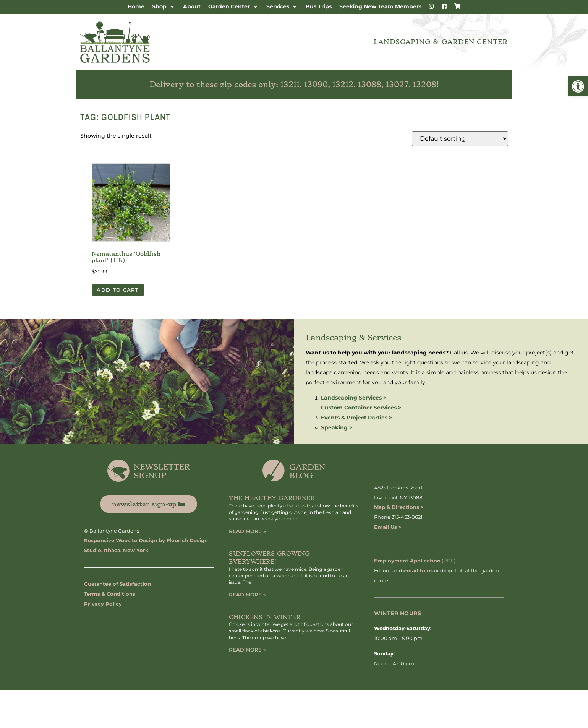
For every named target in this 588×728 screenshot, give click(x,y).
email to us (418, 570)
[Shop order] (460, 139)
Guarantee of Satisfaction (117, 584)
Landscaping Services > (354, 398)
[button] (578, 86)
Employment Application (407, 561)
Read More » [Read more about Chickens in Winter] (247, 650)
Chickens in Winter (265, 617)
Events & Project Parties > (356, 418)
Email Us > (388, 527)
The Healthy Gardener (272, 498)
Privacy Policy (103, 604)
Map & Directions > (399, 507)
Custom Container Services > (361, 408)
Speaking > (337, 427)
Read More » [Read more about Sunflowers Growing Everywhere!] (247, 595)
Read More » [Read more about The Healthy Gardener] (247, 531)
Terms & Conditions (110, 594)
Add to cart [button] (118, 290)
